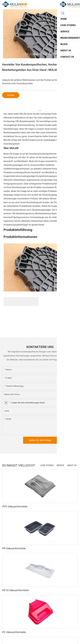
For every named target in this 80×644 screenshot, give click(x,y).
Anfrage (11, 95)
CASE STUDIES (47, 465)
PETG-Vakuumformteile (16, 590)
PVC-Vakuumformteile (15, 506)
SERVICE (60, 465)
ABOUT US (72, 465)
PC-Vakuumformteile (14, 632)
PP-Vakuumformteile (14, 548)
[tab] (40, 109)
